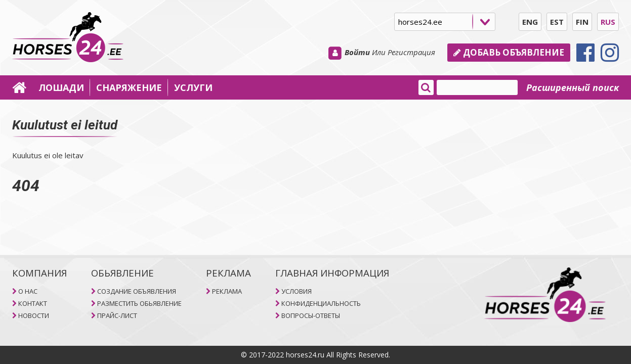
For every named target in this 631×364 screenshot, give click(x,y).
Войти (357, 52)
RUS (608, 22)
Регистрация (411, 52)
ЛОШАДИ (61, 87)
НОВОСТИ (34, 315)
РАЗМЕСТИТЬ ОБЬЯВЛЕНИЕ (139, 303)
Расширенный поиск (573, 87)
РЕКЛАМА (227, 291)
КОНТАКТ (33, 303)
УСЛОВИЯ (297, 291)
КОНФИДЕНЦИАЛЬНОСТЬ (321, 303)
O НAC (28, 291)
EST (557, 22)
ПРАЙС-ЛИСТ (117, 315)
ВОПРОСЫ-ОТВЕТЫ (311, 315)
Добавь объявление (509, 52)
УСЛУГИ (193, 87)
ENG (530, 22)
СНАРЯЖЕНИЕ (129, 87)
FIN (582, 22)
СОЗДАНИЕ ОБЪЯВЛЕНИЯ (137, 291)
